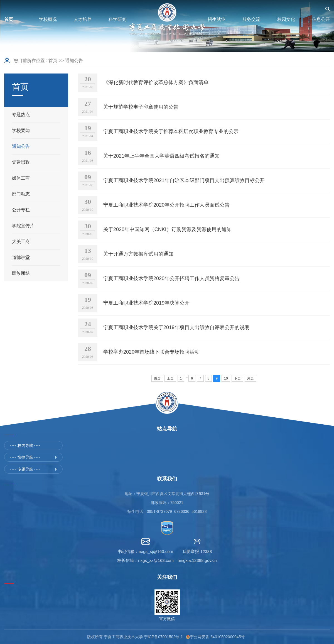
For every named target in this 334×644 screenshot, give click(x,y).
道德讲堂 (21, 257)
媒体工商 (21, 178)
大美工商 (21, 242)
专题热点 (21, 115)
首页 (53, 61)
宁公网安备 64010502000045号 (218, 637)
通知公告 (74, 61)
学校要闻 (21, 130)
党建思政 (21, 162)
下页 (237, 378)
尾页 (250, 378)
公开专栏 (21, 210)
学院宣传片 (23, 226)
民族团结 (21, 273)
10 (226, 378)
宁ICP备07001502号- (162, 637)
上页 (170, 378)
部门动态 (21, 194)
